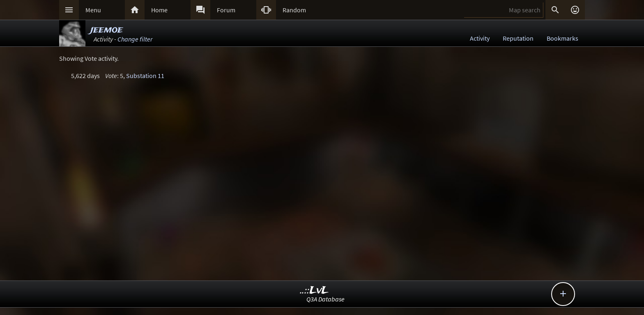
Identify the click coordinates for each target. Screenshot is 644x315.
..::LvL (314, 291)
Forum (226, 10)
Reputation (518, 38)
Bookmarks (562, 38)
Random (294, 10)
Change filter (135, 39)
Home (159, 10)
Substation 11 (145, 76)
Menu (93, 10)
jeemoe (107, 30)
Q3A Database (325, 299)
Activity (480, 38)
